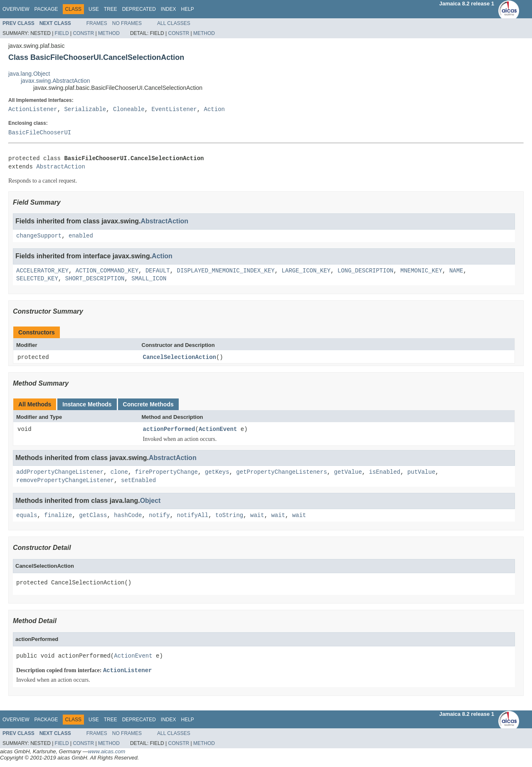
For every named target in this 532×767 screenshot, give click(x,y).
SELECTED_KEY (37, 279)
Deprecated (139, 9)
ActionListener (33, 110)
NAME (456, 271)
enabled (81, 236)
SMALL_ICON (149, 279)
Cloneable (129, 110)
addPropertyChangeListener (60, 473)
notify (159, 516)
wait (257, 516)
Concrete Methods (148, 405)
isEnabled (385, 473)
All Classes (174, 23)
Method (109, 33)
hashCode (128, 516)
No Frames (127, 23)
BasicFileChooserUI (40, 133)
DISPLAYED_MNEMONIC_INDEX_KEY (225, 271)
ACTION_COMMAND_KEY (107, 271)
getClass (93, 516)
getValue (348, 473)
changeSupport (39, 236)
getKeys (217, 473)
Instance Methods (87, 405)
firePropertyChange (166, 473)
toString (229, 516)
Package (46, 9)
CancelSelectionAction (180, 358)
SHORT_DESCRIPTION (95, 279)
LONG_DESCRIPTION (365, 271)
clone (119, 473)
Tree (111, 9)
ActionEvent (218, 430)
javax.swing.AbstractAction (55, 81)
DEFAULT (158, 271)
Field (62, 33)
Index (169, 9)
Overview (16, 9)
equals (27, 516)
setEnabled (138, 481)
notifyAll (192, 516)
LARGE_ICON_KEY (306, 271)
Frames (97, 23)
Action (214, 110)
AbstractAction (61, 167)
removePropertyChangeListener (65, 481)
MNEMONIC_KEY (421, 271)
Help (187, 9)
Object (150, 501)
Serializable (85, 110)
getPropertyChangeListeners (281, 473)
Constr (83, 33)
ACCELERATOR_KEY (42, 271)
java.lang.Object (29, 74)
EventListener (174, 110)
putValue (421, 473)
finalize (58, 516)
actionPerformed (169, 430)
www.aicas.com (107, 752)
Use (94, 9)
